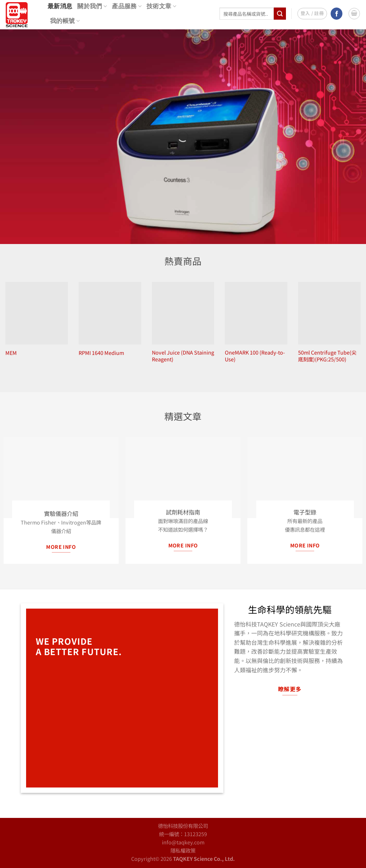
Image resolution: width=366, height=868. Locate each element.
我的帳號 (65, 21)
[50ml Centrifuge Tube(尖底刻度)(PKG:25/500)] (329, 313)
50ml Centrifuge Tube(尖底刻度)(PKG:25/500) (327, 356)
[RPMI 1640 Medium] (110, 313)
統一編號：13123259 (183, 834)
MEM (11, 353)
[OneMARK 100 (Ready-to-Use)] (256, 313)
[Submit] (280, 14)
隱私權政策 (183, 850)
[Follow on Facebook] (337, 14)
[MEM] (37, 313)
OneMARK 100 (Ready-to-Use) (255, 356)
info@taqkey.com (183, 842)
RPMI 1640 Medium (101, 353)
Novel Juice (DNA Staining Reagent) (183, 356)
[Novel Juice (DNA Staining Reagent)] (183, 313)
